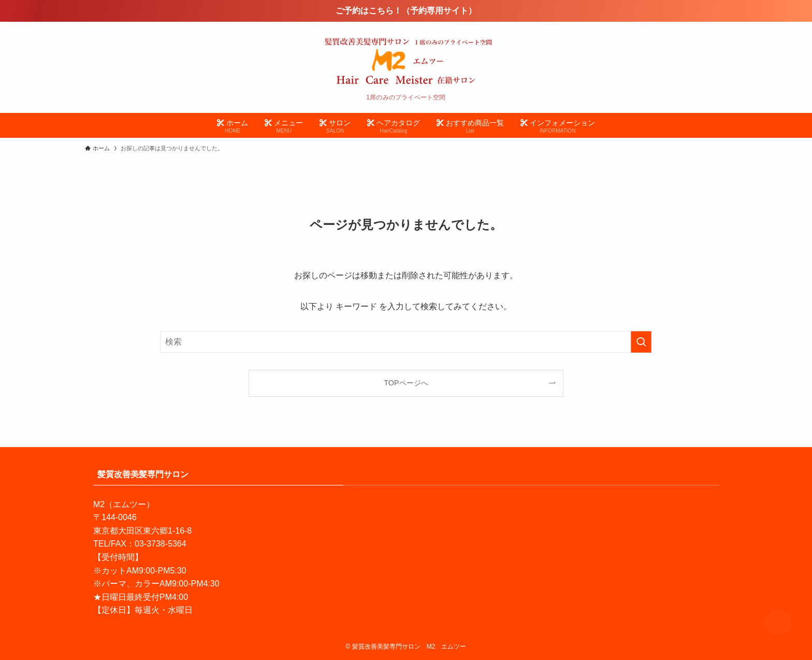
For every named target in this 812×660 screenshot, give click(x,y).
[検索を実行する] (641, 342)
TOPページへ (406, 383)
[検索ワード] (406, 342)
